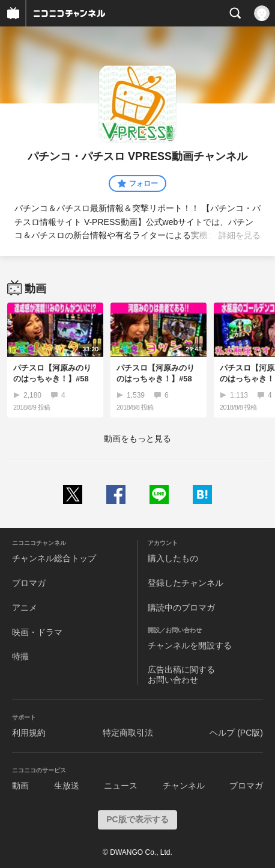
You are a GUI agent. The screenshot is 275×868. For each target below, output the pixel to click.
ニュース (121, 786)
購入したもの (173, 558)
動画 (20, 786)
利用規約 (29, 733)
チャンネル (184, 786)
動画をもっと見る (137, 439)
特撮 (20, 656)
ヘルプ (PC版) (236, 733)
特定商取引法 (128, 733)
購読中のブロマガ (181, 608)
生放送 (67, 786)
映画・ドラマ (37, 632)
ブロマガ (29, 583)
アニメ (25, 608)
